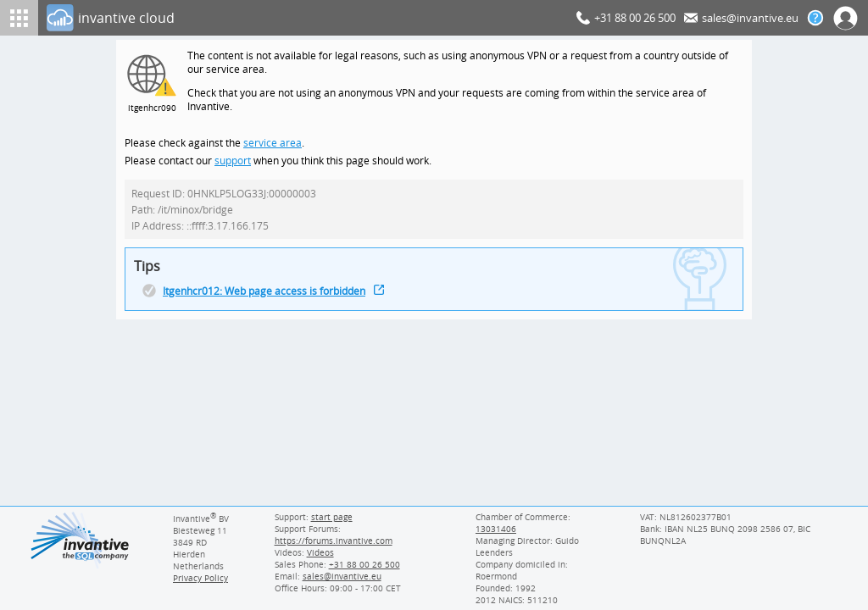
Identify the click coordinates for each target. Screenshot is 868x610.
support (233, 165)
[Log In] (308, 18)
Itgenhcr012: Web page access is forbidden (267, 299)
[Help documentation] (815, 18)
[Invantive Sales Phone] (362, 564)
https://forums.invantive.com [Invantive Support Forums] (332, 541)
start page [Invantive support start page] (331, 517)
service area (271, 146)
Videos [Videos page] (319, 552)
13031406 (495, 529)
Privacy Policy (200, 578)
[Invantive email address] (339, 576)
